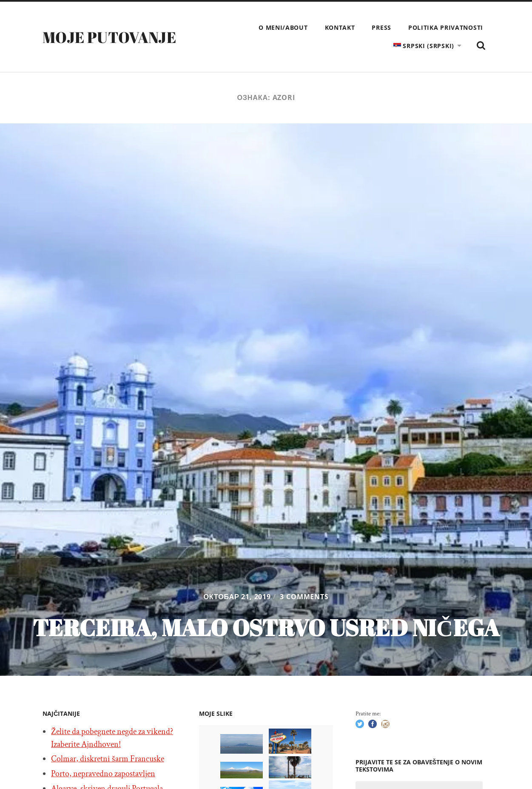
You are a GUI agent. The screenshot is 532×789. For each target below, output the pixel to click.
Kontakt (340, 27)
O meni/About (283, 27)
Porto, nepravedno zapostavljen (103, 774)
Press (381, 27)
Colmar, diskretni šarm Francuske (108, 759)
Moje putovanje (109, 37)
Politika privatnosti (446, 27)
